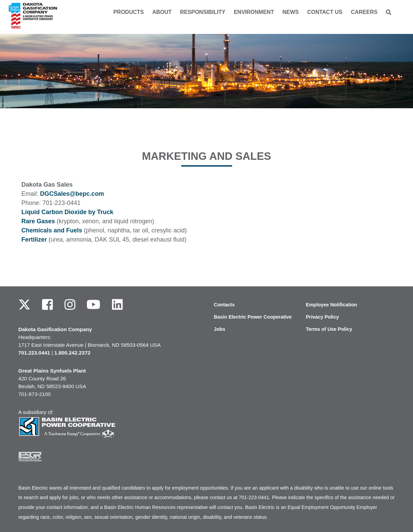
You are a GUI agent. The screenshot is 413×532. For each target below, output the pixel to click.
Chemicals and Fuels (52, 230)
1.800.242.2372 (72, 353)
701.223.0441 (34, 353)
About (162, 12)
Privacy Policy (322, 317)
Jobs (220, 329)
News (290, 12)
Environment (254, 12)
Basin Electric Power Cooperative (253, 317)
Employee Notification (331, 305)
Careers (364, 12)
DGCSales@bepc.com (72, 194)
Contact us (325, 12)
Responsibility (203, 12)
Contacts (224, 305)
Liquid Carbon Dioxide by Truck (67, 212)
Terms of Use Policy (329, 329)
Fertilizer (34, 240)
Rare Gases (38, 221)
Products (129, 12)
